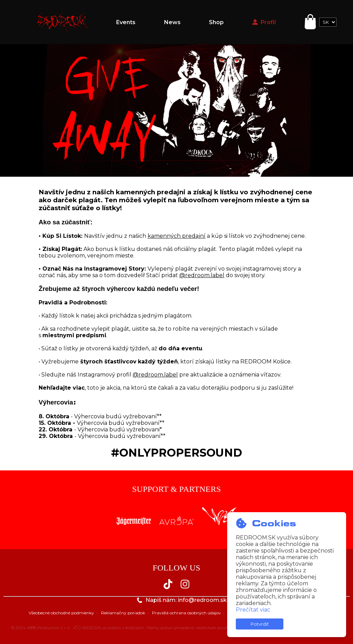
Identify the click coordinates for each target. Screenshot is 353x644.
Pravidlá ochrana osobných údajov (186, 613)
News (172, 22)
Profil (264, 22)
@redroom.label (202, 275)
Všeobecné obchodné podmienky (61, 613)
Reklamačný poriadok (123, 613)
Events (126, 22)
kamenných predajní (176, 236)
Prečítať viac (253, 610)
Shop (216, 22)
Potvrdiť (260, 624)
